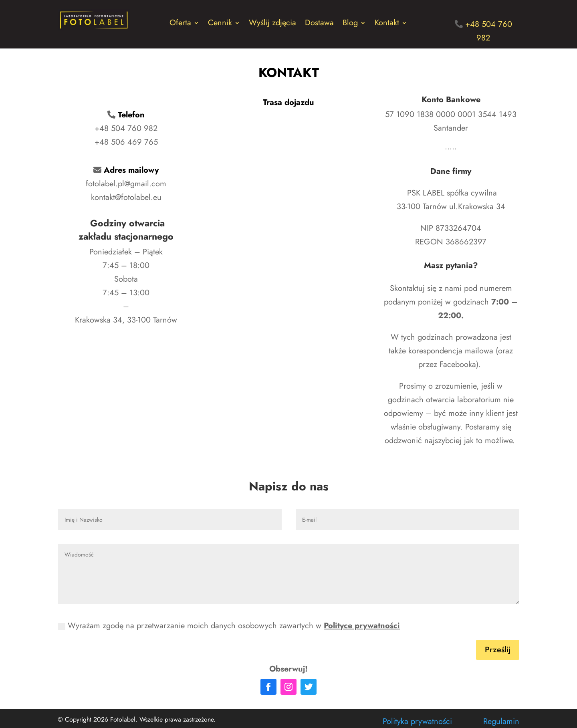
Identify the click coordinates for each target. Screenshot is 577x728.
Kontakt (387, 24)
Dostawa (319, 24)
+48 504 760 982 (126, 128)
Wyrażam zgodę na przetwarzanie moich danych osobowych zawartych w (229, 626)
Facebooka (458, 364)
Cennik (220, 24)
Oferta (180, 24)
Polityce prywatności (362, 626)
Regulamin (501, 721)
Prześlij (498, 650)
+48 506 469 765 (126, 142)
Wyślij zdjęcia (272, 24)
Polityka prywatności (417, 721)
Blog (350, 24)
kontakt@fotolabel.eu (126, 197)
